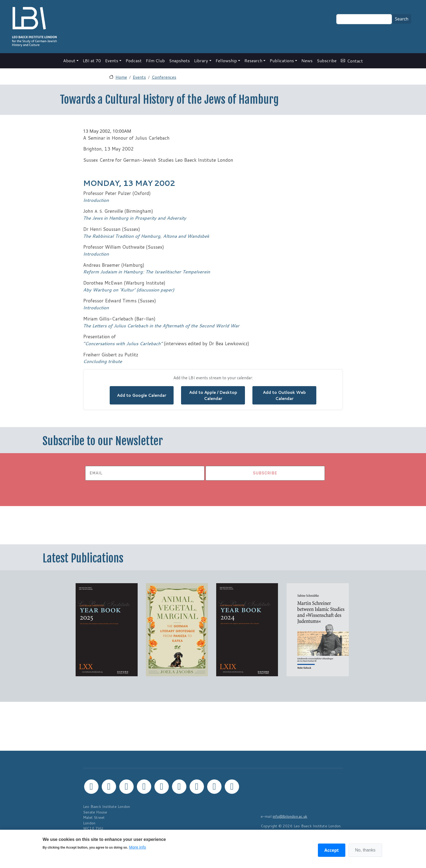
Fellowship (226, 60)
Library (201, 60)
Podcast (134, 60)
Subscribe (327, 60)
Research (253, 60)
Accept (331, 850)
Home (121, 77)
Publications (282, 60)
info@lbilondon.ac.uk (290, 816)
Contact (355, 61)
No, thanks (365, 850)
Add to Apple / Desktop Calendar (213, 395)
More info (137, 847)
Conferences (164, 77)
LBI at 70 (92, 60)
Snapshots (179, 60)
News (307, 60)
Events (112, 60)
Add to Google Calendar (142, 395)
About (69, 60)
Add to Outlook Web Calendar (284, 395)
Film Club (155, 60)
